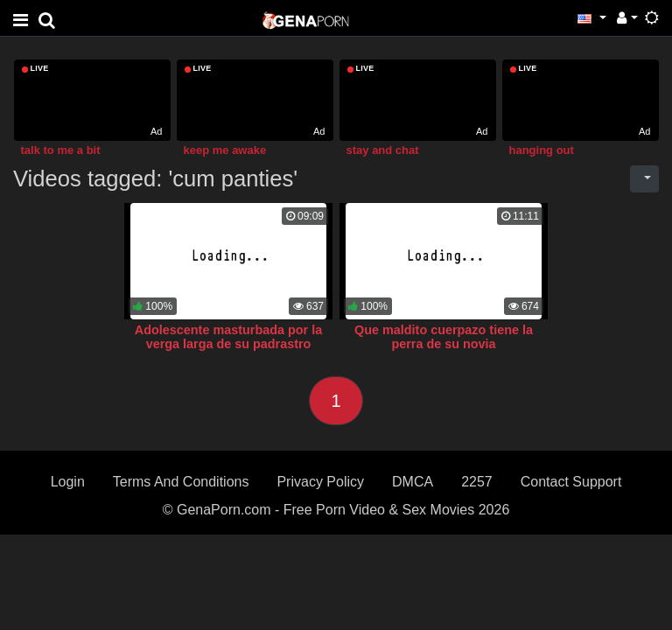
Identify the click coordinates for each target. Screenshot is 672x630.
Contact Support (571, 482)
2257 (477, 482)
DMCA (413, 482)
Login (68, 482)
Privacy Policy (320, 482)
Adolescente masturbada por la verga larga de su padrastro (228, 337)
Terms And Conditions (181, 482)
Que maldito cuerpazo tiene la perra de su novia (444, 337)
